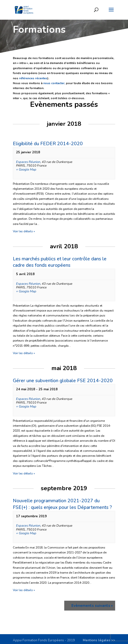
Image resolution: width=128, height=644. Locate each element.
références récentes (33, 78)
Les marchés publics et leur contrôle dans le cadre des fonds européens (60, 262)
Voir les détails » (24, 231)
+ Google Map (26, 170)
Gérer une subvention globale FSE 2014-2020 (63, 381)
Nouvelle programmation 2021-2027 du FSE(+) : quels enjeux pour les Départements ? (62, 504)
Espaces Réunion (28, 162)
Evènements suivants (92, 606)
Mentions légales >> (99, 640)
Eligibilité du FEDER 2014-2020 (48, 144)
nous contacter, (54, 83)
